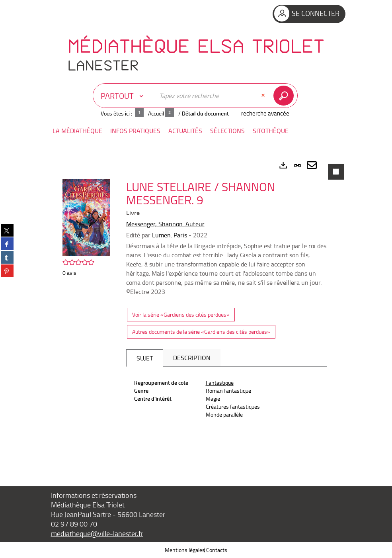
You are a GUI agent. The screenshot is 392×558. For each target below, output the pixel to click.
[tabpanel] (196, 310)
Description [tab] (192, 358)
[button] (77, 131)
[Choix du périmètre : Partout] (124, 96)
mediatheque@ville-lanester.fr (97, 533)
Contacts (217, 550)
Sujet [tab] (145, 358)
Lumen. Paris (170, 235)
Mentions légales (185, 550)
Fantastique (220, 383)
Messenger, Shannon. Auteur (165, 224)
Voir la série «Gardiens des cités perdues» (181, 314)
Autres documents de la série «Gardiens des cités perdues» (201, 332)
